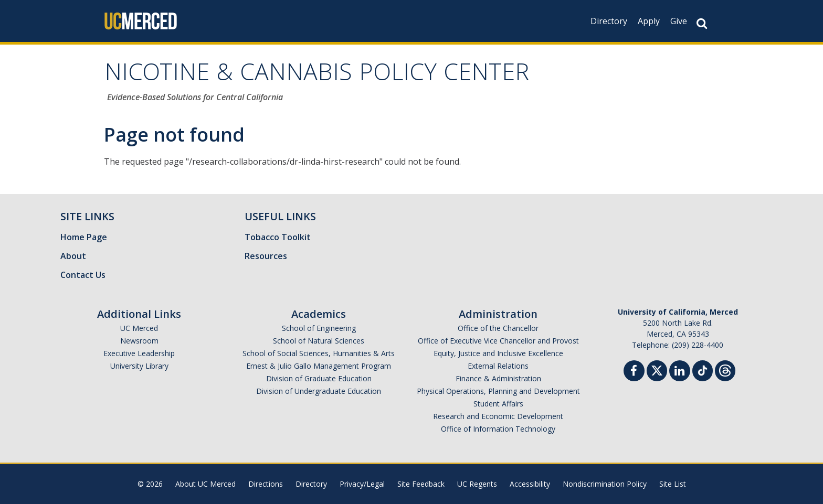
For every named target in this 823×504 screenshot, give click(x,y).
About (73, 256)
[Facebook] (634, 372)
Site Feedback (421, 484)
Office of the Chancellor (498, 328)
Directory (609, 21)
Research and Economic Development (498, 416)
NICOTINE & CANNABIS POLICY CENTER (317, 75)
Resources (266, 256)
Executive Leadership (139, 353)
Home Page (84, 237)
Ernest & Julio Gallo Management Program (319, 366)
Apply (649, 21)
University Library (139, 366)
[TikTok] (703, 369)
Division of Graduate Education (319, 378)
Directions (266, 484)
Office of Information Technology (498, 429)
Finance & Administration (498, 378)
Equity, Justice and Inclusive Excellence (498, 353)
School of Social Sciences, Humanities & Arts (319, 353)
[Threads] (725, 369)
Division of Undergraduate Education (319, 391)
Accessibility (530, 484)
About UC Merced (205, 484)
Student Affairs (498, 404)
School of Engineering (319, 328)
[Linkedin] (680, 372)
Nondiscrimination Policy (605, 484)
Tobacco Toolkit (278, 237)
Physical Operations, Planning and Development (498, 391)
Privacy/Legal (362, 484)
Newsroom (139, 341)
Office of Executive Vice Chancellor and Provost (498, 341)
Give (679, 21)
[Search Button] (702, 23)
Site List (673, 484)
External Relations (498, 366)
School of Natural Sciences (319, 341)
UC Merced (139, 328)
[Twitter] (657, 369)
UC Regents (477, 484)
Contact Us (83, 275)
